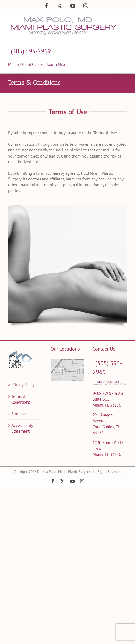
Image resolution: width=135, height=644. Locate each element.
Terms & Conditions (21, 399)
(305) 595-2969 (31, 51)
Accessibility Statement (22, 428)
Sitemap (19, 414)
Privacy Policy (23, 385)
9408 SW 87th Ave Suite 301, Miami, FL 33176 (108, 399)
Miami (14, 64)
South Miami (58, 64)
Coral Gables (33, 64)
